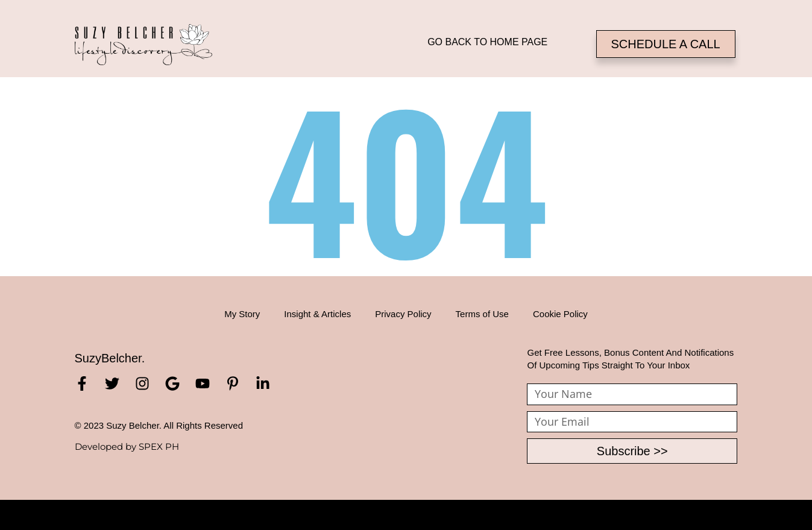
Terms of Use (482, 314)
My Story (242, 314)
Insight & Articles (317, 314)
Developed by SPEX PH (127, 446)
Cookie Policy (560, 314)
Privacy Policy (403, 314)
